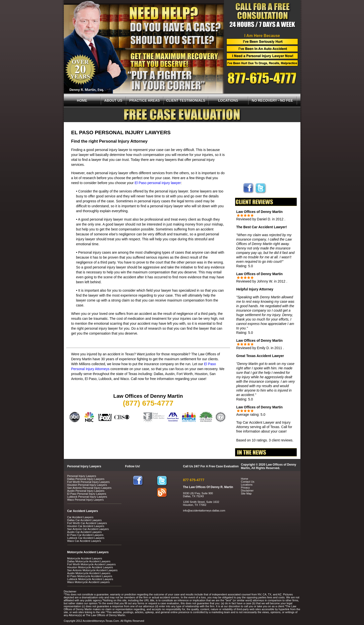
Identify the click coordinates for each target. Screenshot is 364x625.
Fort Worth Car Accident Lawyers (87, 523)
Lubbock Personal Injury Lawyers (87, 497)
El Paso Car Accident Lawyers (85, 535)
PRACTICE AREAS (145, 100)
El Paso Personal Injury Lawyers (87, 494)
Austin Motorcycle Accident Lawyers (89, 573)
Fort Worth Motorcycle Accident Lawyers (92, 564)
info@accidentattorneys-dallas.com (204, 511)
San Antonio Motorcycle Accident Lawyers (92, 570)
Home (245, 479)
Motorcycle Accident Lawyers (85, 558)
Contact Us (248, 482)
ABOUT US (113, 100)
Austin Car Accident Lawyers (85, 532)
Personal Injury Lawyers (82, 476)
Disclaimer (247, 491)
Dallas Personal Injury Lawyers (86, 479)
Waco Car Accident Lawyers (84, 541)
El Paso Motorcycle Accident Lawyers (90, 576)
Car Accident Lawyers (80, 517)
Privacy (245, 488)
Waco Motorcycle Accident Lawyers (89, 582)
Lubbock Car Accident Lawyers (86, 538)
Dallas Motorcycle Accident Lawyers (89, 561)
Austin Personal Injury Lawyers (86, 491)
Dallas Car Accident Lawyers (85, 520)
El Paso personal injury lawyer (158, 183)
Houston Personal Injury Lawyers (87, 485)
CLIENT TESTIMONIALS (186, 100)
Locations (247, 485)
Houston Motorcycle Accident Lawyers (90, 567)
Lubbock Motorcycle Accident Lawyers (90, 579)
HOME (82, 100)
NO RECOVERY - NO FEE (272, 100)
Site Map (246, 493)
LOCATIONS (228, 100)
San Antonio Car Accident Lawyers (88, 529)
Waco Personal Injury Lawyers (86, 500)
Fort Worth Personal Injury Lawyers (88, 482)
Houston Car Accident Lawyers (86, 526)
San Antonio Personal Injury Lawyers (89, 488)
